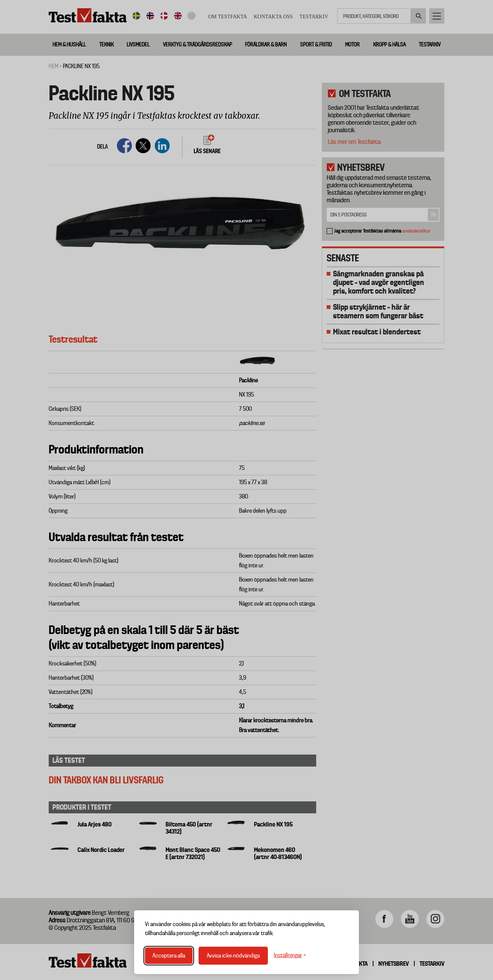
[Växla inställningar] (290, 955)
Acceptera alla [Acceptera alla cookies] (169, 956)
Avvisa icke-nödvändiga (233, 956)
